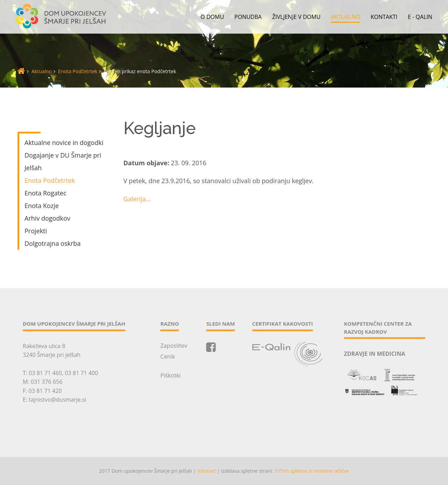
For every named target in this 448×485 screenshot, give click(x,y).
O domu (212, 17)
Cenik (167, 356)
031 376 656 (47, 382)
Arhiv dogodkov (47, 218)
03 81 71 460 (45, 373)
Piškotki (170, 375)
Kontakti (384, 17)
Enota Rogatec (45, 193)
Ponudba (248, 17)
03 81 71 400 (81, 373)
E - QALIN (420, 17)
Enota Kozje (42, 206)
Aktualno (346, 17)
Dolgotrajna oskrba (52, 243)
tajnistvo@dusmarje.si (57, 400)
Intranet (206, 471)
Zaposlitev (174, 346)
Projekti (36, 231)
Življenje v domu (296, 17)
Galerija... (137, 199)
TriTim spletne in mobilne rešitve (312, 471)
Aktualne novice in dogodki (64, 143)
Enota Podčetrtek (78, 71)
